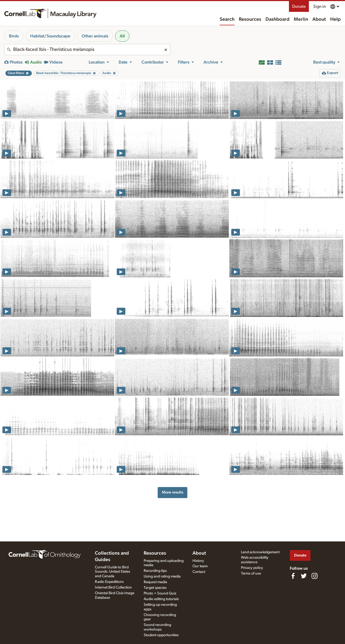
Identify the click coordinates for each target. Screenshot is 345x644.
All (122, 36)
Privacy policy (252, 568)
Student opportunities (161, 635)
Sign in (320, 6)
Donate (299, 6)
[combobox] (87, 50)
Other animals (95, 36)
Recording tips (155, 571)
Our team (200, 566)
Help (335, 19)
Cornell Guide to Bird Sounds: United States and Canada (113, 572)
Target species (155, 588)
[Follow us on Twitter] (304, 576)
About (319, 19)
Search (227, 19)
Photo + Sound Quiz (160, 593)
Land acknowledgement (260, 552)
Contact (199, 572)
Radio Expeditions (109, 582)
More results (173, 492)
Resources (250, 19)
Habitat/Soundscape (50, 36)
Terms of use (251, 573)
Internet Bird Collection (113, 587)
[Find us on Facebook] (293, 576)
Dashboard (277, 19)
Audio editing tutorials (161, 599)
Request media (155, 582)
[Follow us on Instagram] (315, 576)
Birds (14, 36)
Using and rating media (162, 576)
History (198, 561)
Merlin (301, 19)
